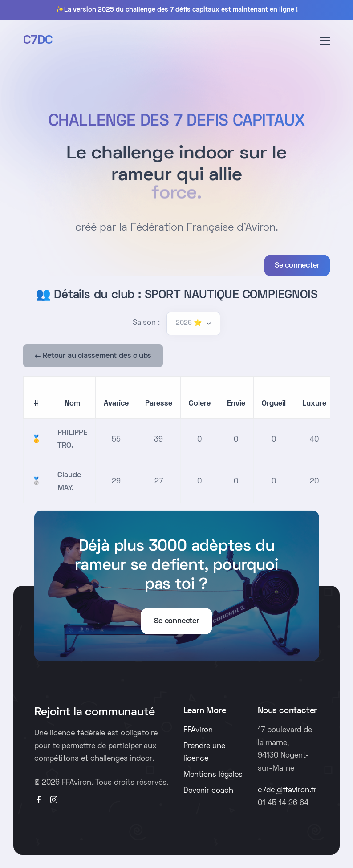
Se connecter (297, 266)
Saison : (146, 323)
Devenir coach (208, 791)
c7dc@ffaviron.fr (287, 791)
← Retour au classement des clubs (93, 356)
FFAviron (198, 730)
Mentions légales (213, 775)
